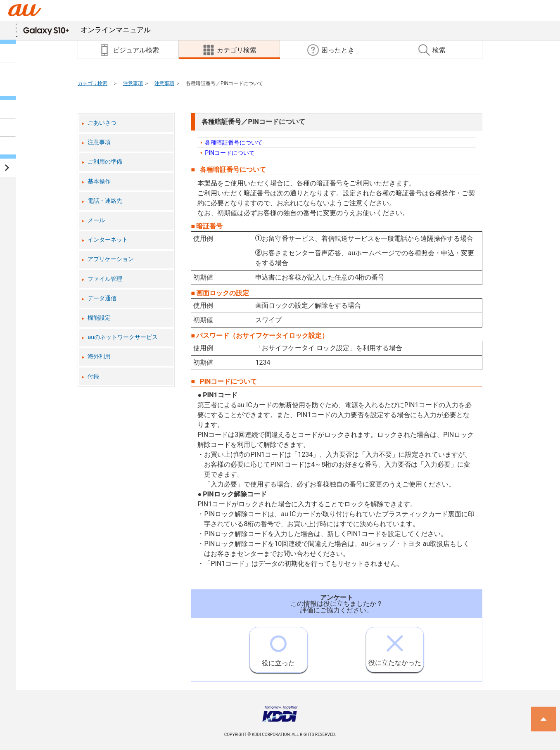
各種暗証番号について (234, 142)
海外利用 (99, 357)
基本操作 (99, 182)
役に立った (278, 647)
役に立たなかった (395, 647)
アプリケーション (111, 259)
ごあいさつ (102, 123)
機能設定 (99, 318)
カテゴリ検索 (93, 83)
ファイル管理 (105, 279)
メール (96, 220)
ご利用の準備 (105, 162)
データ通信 (102, 298)
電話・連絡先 (105, 201)
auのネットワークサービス (123, 337)
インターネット (108, 240)
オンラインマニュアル (87, 30)
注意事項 (133, 83)
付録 (93, 376)
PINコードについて (230, 153)
